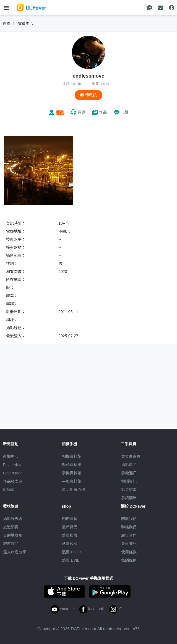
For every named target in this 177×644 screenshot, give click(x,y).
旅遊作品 (11, 544)
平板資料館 (72, 481)
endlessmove (88, 76)
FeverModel (13, 473)
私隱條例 (129, 560)
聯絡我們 (129, 527)
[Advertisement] (88, 387)
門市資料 (70, 519)
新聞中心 (11, 456)
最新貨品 (70, 527)
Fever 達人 (12, 465)
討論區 (9, 490)
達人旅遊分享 (15, 552)
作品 (103, 112)
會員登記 (129, 544)
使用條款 (129, 552)
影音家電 (129, 490)
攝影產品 (129, 465)
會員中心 (26, 24)
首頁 (7, 24)
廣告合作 (129, 535)
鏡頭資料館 (72, 465)
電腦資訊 (129, 481)
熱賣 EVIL (71, 560)
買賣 (81, 112)
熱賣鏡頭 (70, 544)
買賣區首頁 (131, 456)
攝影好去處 (13, 519)
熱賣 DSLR (71, 552)
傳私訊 (88, 95)
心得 (124, 112)
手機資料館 (72, 473)
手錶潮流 (129, 498)
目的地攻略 (13, 535)
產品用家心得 (74, 490)
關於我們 (129, 519)
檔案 (60, 112)
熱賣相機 (70, 535)
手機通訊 (129, 473)
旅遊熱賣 (11, 527)
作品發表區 (13, 481)
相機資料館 (72, 456)
